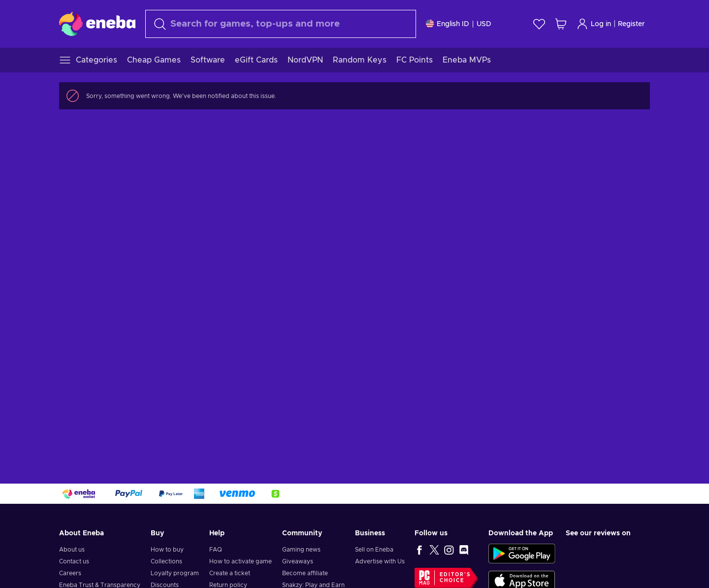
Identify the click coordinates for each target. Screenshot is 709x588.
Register (631, 24)
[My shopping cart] (561, 24)
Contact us (74, 561)
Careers (70, 573)
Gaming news (301, 550)
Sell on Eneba (374, 550)
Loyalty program (175, 573)
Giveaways (298, 561)
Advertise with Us (380, 561)
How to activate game (241, 561)
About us (72, 550)
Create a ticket (230, 573)
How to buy (167, 550)
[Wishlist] (539, 24)
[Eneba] (97, 24)
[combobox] (281, 24)
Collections (166, 561)
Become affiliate (305, 573)
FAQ (216, 550)
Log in (594, 24)
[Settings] (459, 24)
